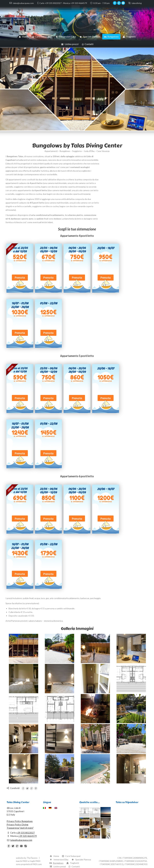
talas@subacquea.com (21, 840)
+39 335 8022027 (25, 833)
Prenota (20, 277)
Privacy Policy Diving (17, 825)
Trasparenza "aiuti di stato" (20, 828)
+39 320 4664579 (27, 836)
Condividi (15, 788)
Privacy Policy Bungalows (20, 821)
